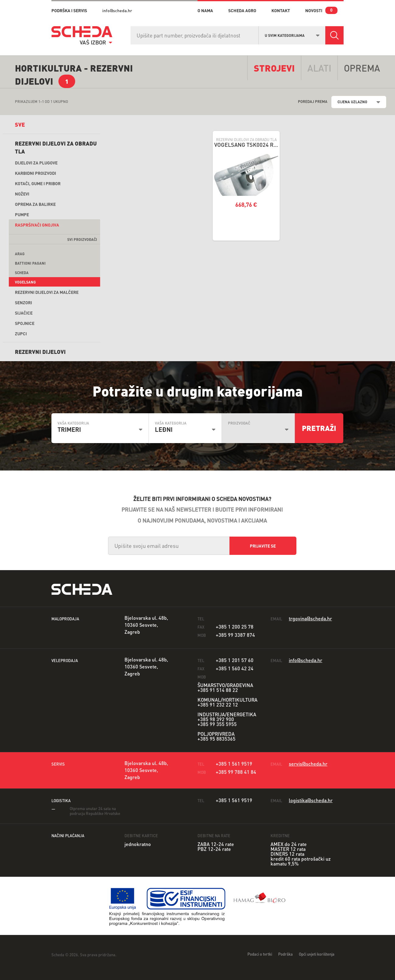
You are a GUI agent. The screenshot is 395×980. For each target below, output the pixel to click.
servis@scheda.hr (308, 764)
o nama (205, 10)
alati (319, 68)
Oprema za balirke (35, 204)
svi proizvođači (82, 240)
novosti (314, 10)
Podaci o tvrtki (260, 954)
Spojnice (25, 323)
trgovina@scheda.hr (310, 618)
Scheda (22, 273)
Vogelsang (25, 282)
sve (20, 124)
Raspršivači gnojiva (37, 225)
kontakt (281, 10)
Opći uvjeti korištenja (317, 954)
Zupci (21, 333)
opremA (362, 68)
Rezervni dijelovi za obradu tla (56, 147)
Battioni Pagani (30, 263)
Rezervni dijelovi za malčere (47, 292)
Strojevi (274, 68)
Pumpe (22, 214)
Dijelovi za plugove (36, 163)
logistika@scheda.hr (311, 800)
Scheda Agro (242, 10)
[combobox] (292, 35)
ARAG (20, 254)
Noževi (22, 194)
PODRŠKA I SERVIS (69, 10)
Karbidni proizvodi (35, 173)
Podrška (285, 954)
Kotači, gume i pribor (38, 183)
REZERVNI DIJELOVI (40, 352)
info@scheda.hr (117, 10)
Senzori (23, 302)
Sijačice (24, 313)
